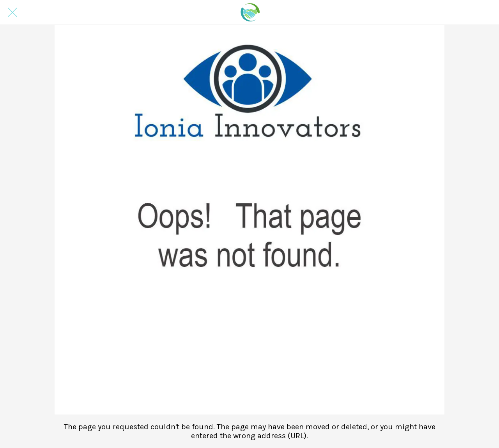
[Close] (12, 12)
